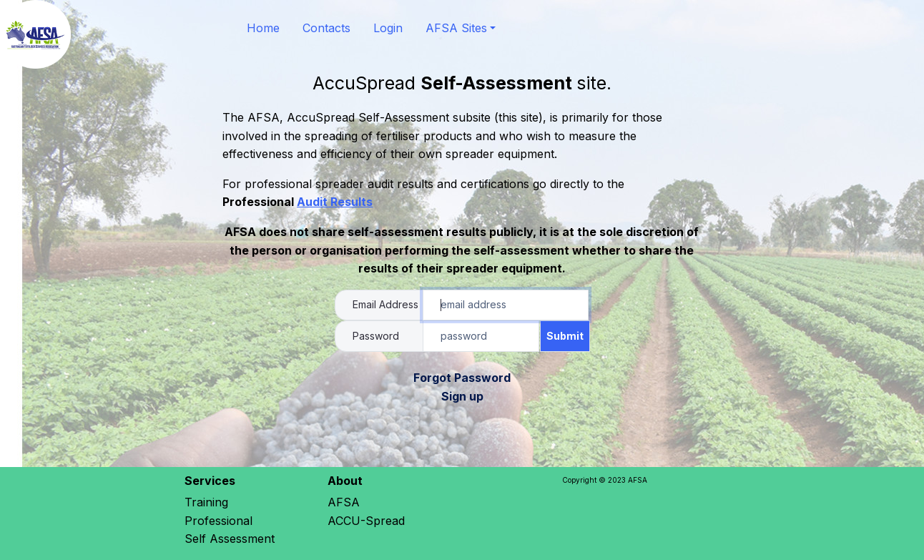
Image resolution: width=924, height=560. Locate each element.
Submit (565, 336)
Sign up (462, 396)
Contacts (326, 28)
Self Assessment (230, 539)
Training (206, 502)
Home (263, 28)
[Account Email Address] (506, 305)
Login (388, 28)
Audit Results (335, 202)
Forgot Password (462, 378)
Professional (220, 521)
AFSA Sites (456, 28)
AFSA (344, 502)
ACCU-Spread (366, 521)
